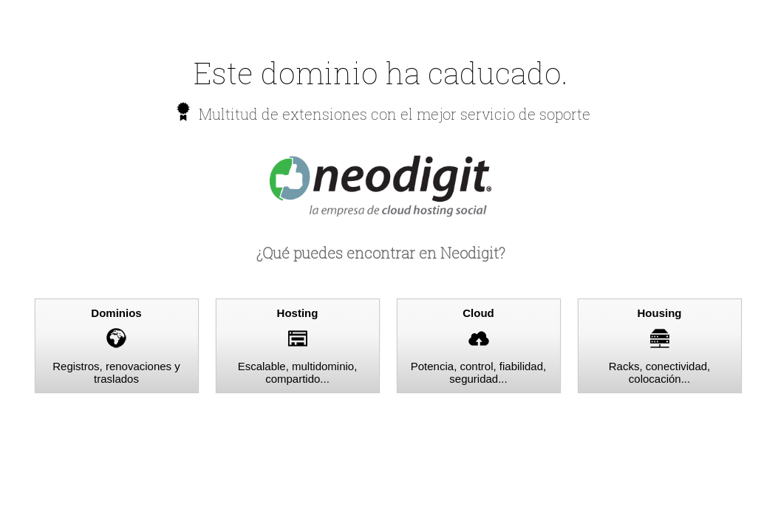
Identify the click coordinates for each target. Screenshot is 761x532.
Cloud (478, 313)
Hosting (298, 313)
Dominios (116, 313)
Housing (660, 313)
